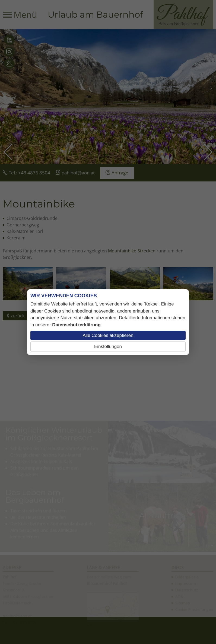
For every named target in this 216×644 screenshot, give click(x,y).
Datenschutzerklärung (76, 325)
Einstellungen (108, 347)
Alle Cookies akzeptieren (108, 335)
